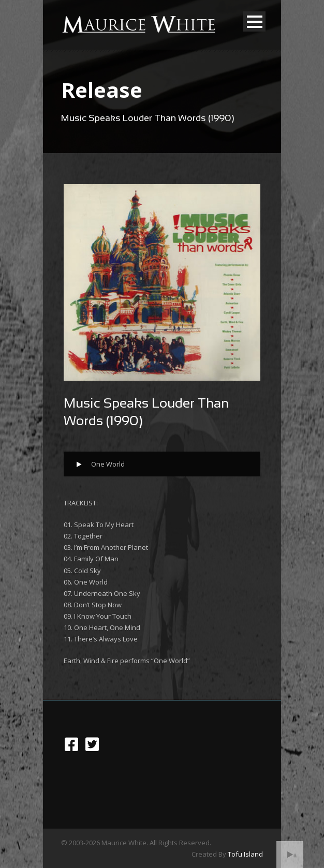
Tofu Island (245, 854)
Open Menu (254, 21)
